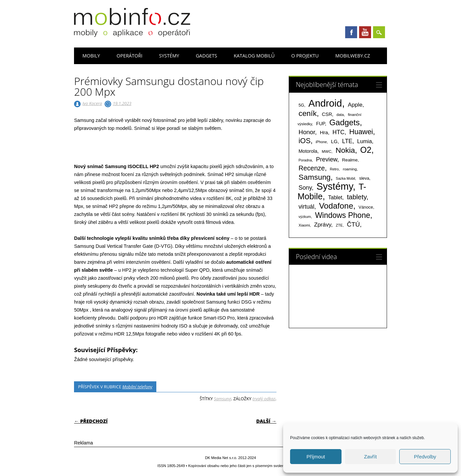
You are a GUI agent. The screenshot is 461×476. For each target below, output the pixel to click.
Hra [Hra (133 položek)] (324, 132)
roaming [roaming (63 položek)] (350, 169)
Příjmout (316, 457)
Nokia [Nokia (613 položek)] (345, 150)
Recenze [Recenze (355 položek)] (311, 168)
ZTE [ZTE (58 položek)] (339, 225)
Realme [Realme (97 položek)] (350, 160)
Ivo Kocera (92, 103)
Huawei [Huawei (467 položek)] (361, 132)
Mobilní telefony (137, 387)
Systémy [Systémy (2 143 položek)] (335, 186)
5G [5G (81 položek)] (301, 105)
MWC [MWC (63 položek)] (327, 151)
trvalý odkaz (264, 399)
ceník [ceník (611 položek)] (307, 113)
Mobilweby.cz (353, 56)
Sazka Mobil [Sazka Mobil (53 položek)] (346, 178)
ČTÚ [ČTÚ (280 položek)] (353, 224)
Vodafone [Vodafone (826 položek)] (336, 206)
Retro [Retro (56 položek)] (334, 169)
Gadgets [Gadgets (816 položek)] (345, 122)
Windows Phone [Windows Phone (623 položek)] (343, 215)
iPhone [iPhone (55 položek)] (321, 142)
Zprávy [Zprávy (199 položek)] (322, 225)
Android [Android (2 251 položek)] (325, 103)
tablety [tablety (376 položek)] (357, 197)
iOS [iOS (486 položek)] (304, 141)
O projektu (305, 56)
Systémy (169, 56)
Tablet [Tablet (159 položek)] (335, 197)
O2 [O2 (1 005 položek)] (366, 150)
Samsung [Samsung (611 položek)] (314, 177)
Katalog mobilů (254, 56)
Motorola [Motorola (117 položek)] (308, 151)
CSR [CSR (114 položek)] (327, 114)
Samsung (223, 399)
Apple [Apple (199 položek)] (355, 105)
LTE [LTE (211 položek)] (347, 141)
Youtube (365, 32)
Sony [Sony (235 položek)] (305, 188)
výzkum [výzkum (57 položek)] (305, 217)
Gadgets (206, 56)
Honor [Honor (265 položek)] (307, 132)
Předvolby (425, 457)
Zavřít (370, 457)
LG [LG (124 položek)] (334, 141)
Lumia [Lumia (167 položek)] (365, 141)
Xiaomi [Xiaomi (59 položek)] (304, 225)
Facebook (351, 32)
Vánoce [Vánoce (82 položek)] (366, 207)
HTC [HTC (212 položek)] (339, 132)
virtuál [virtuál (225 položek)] (306, 207)
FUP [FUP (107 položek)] (321, 124)
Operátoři (129, 56)
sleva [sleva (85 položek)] (364, 178)
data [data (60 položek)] (340, 115)
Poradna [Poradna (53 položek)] (305, 160)
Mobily (91, 56)
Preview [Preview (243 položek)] (327, 159)
